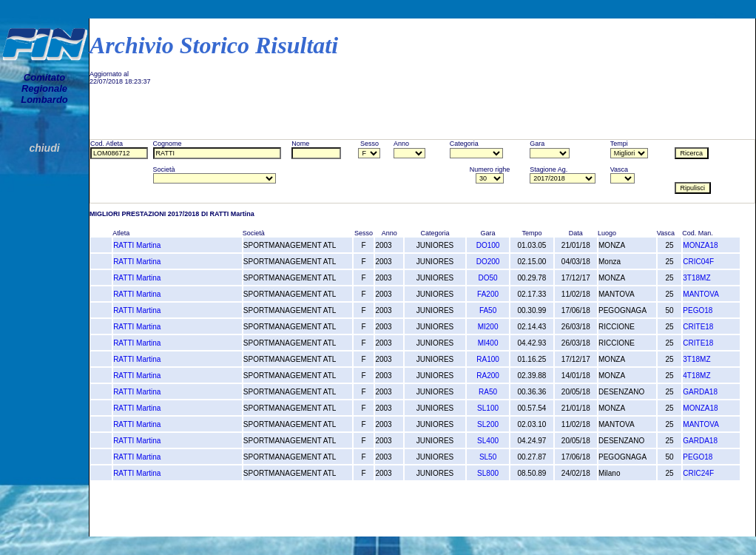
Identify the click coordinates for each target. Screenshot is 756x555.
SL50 (488, 457)
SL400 (488, 441)
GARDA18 (700, 392)
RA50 (488, 392)
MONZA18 (700, 245)
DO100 (488, 245)
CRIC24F (698, 473)
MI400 (488, 343)
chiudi (44, 148)
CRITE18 (698, 327)
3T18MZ (696, 278)
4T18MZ (696, 376)
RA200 (488, 376)
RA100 (488, 359)
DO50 (488, 278)
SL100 (488, 408)
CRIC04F (698, 262)
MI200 (488, 327)
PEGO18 (698, 310)
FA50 (488, 310)
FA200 (488, 294)
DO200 (488, 262)
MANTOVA (701, 294)
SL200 (488, 424)
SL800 (488, 473)
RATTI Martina (137, 245)
